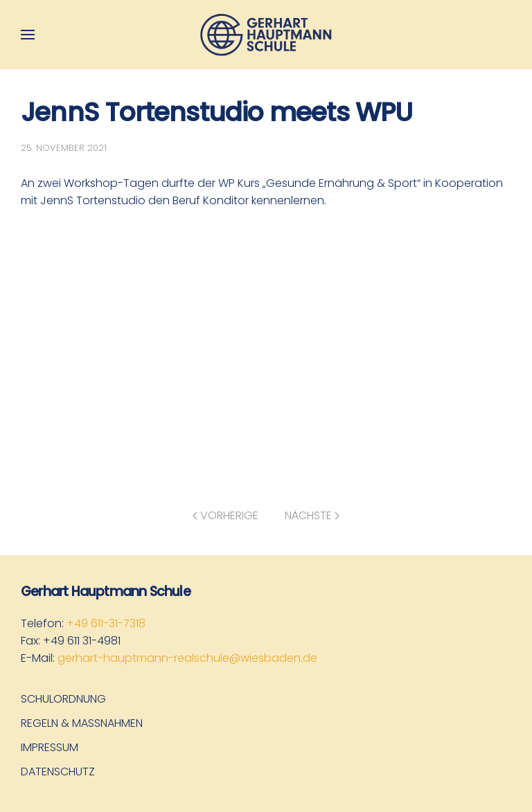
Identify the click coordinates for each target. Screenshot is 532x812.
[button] (28, 35)
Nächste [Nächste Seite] (312, 515)
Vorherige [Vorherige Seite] (225, 515)
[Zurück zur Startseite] (266, 35)
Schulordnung (63, 699)
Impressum (50, 747)
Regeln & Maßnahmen (82, 723)
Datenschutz (58, 772)
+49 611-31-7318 (106, 623)
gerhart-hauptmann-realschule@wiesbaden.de (187, 658)
